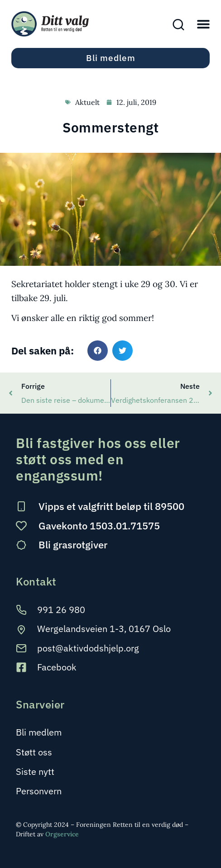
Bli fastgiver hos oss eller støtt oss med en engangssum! (98, 459)
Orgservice (62, 834)
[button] (203, 24)
